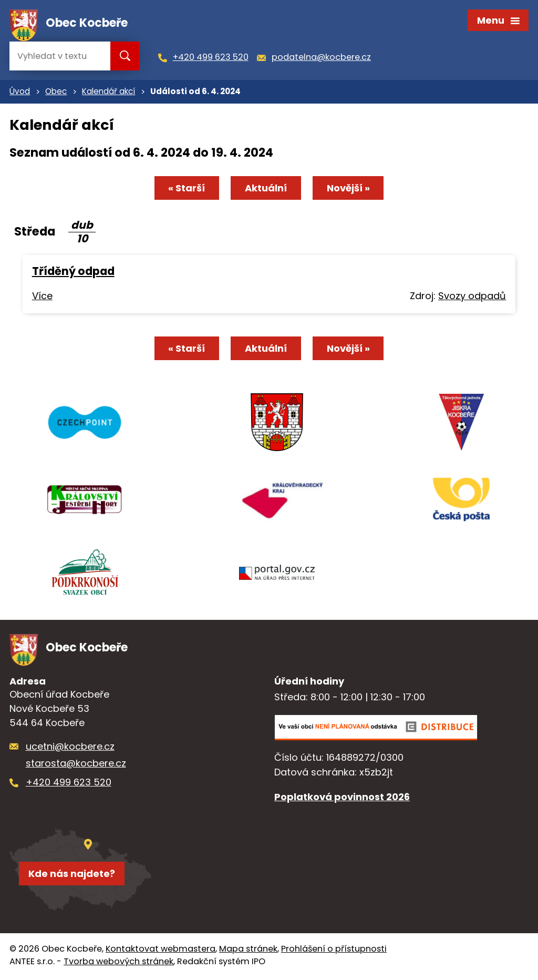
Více (42, 297)
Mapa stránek (248, 951)
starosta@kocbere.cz (76, 766)
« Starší (186, 189)
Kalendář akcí (108, 93)
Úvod (20, 93)
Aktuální (266, 189)
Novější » (349, 189)
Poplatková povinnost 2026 (342, 799)
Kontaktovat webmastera (161, 951)
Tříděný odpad (73, 273)
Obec (56, 93)
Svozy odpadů (472, 297)
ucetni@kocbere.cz (70, 749)
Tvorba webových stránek (118, 964)
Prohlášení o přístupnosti (334, 951)
